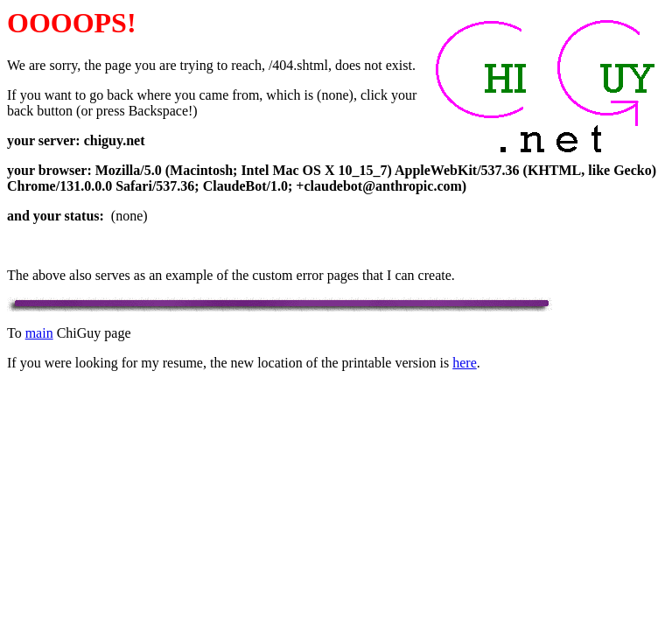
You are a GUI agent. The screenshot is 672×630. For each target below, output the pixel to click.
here (465, 363)
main (39, 333)
